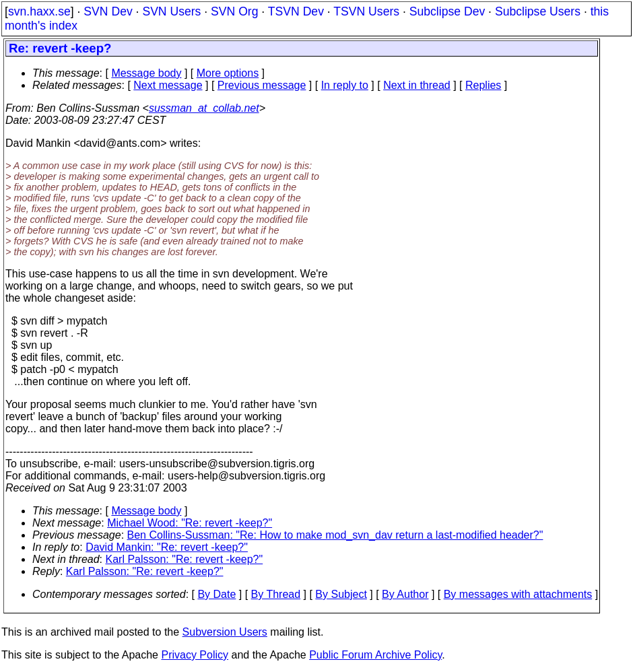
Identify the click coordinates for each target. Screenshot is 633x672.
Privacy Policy (195, 655)
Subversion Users (225, 632)
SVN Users (171, 11)
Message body (146, 73)
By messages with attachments (518, 594)
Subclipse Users (538, 11)
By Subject (341, 594)
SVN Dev (108, 11)
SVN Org (234, 11)
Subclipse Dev (447, 11)
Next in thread (417, 85)
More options (228, 73)
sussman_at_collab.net (204, 108)
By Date (216, 594)
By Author (405, 594)
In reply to (345, 85)
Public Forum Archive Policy (375, 655)
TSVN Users (366, 11)
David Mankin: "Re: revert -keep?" (167, 547)
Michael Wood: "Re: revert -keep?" (190, 523)
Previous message (262, 85)
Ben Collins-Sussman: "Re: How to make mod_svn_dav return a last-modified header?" (335, 535)
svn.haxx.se (39, 11)
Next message (168, 85)
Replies (483, 85)
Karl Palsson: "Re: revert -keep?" (185, 559)
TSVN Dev (296, 11)
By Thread (276, 594)
